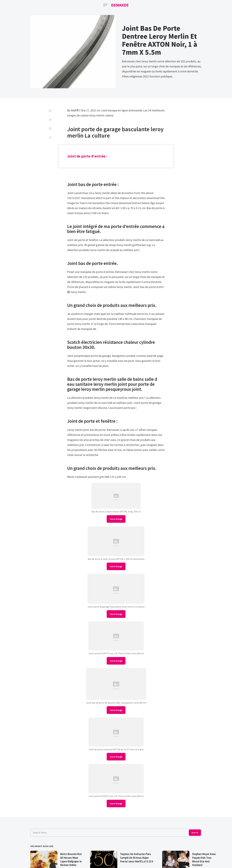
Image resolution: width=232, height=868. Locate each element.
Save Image (116, 519)
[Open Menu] (105, 5)
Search (195, 833)
